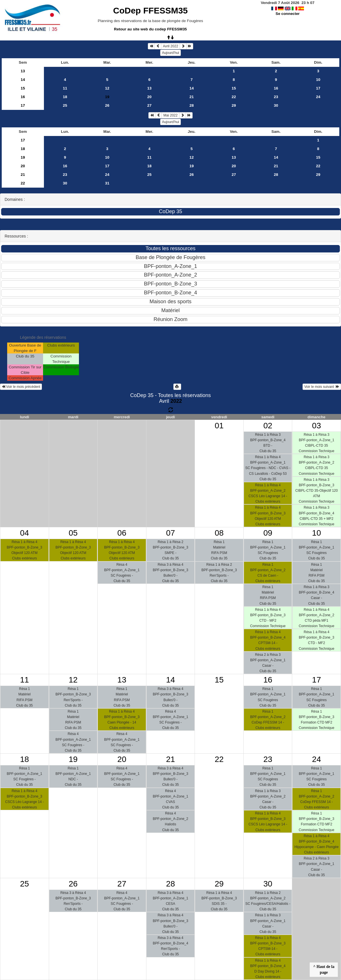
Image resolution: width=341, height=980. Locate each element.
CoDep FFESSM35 (150, 10)
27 (149, 105)
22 (234, 97)
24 (318, 97)
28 (192, 105)
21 (192, 97)
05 (73, 533)
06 (122, 533)
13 (23, 71)
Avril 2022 (170, 46)
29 (234, 105)
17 (318, 88)
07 (170, 533)
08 (219, 533)
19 (23, 157)
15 (23, 88)
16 (276, 88)
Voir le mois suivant (322, 387)
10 (318, 80)
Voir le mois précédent (21, 387)
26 (107, 105)
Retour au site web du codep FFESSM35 (150, 29)
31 (107, 183)
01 (219, 426)
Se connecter (288, 14)
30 (276, 105)
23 (276, 97)
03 (316, 426)
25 (65, 105)
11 (65, 88)
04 (25, 533)
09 (268, 533)
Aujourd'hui (170, 53)
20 (149, 97)
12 (107, 88)
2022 (176, 401)
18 (65, 97)
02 (268, 426)
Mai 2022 (170, 115)
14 (23, 80)
